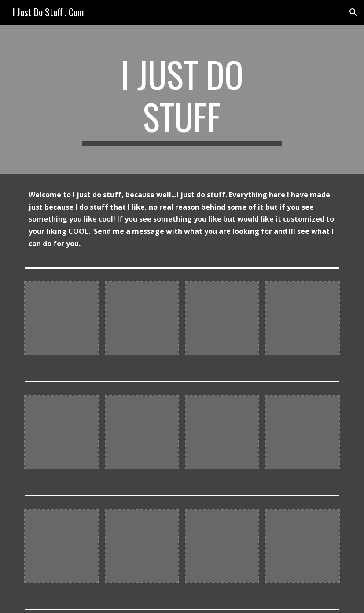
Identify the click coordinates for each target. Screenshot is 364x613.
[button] (353, 12)
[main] (182, 100)
